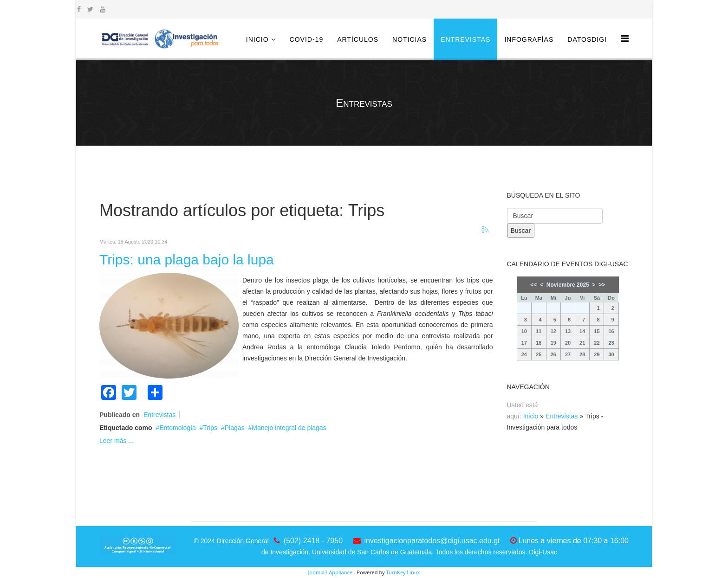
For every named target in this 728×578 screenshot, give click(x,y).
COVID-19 (307, 39)
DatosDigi (587, 39)
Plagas (235, 428)
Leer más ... (117, 441)
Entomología (178, 428)
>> (602, 285)
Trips (211, 428)
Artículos (358, 39)
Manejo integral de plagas (289, 428)
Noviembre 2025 (568, 285)
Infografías (529, 39)
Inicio (257, 39)
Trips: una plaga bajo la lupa (187, 260)
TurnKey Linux (403, 572)
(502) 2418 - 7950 (313, 541)
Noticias (409, 39)
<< (533, 285)
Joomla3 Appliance (330, 572)
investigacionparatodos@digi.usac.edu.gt (432, 541)
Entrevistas (465, 39)
